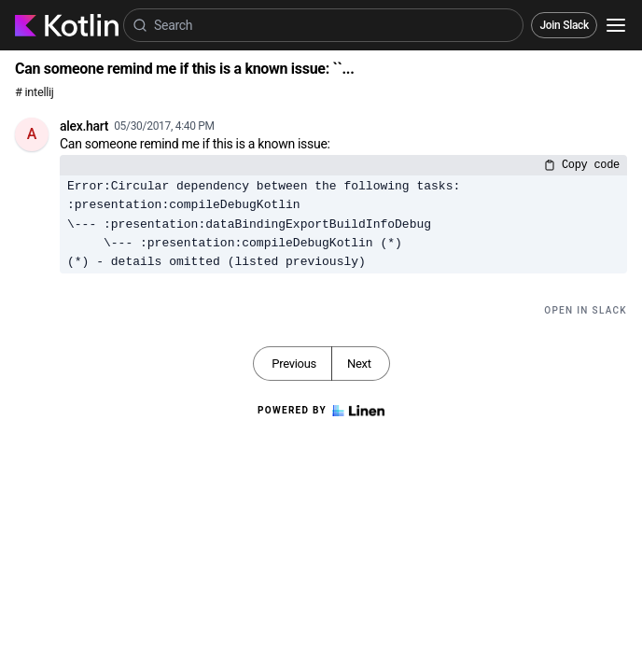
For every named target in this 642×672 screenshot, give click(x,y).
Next (359, 364)
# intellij (35, 92)
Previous (294, 364)
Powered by (321, 411)
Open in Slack (586, 310)
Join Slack (564, 25)
